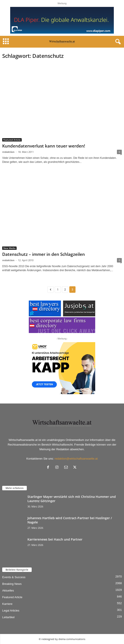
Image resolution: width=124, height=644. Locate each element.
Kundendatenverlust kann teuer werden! (44, 146)
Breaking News (12, 584)
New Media (9, 248)
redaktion (8, 152)
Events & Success (14, 577)
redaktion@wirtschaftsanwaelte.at (76, 459)
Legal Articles (11, 611)
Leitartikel (8, 617)
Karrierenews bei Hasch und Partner (55, 539)
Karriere (7, 604)
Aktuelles (8, 591)
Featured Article (12, 140)
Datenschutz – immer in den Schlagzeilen (44, 254)
